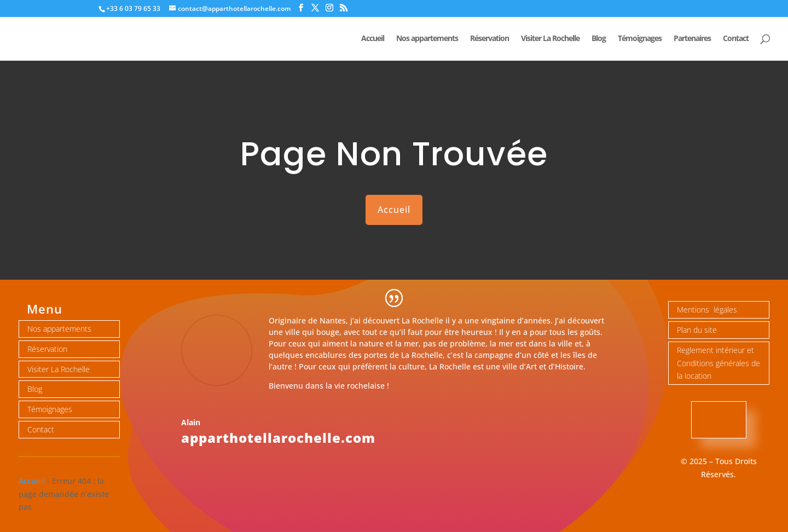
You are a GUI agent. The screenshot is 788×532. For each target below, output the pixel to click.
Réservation (489, 39)
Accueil (373, 39)
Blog (599, 39)
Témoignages (640, 39)
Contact (736, 39)
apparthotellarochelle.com (278, 438)
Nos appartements (427, 39)
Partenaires (692, 39)
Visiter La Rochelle (550, 39)
